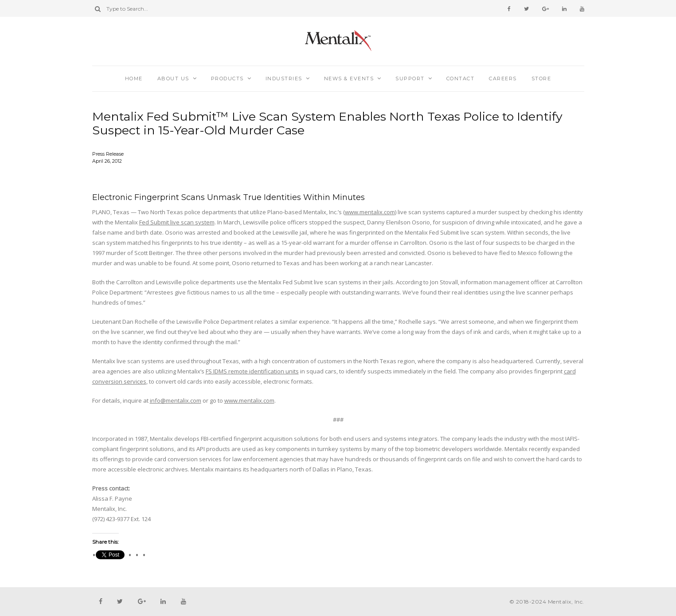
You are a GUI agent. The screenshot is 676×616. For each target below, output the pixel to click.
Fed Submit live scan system (177, 222)
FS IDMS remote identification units (252, 371)
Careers (503, 78)
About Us (173, 78)
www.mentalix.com (370, 212)
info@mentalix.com (176, 400)
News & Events (349, 78)
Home (134, 78)
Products (227, 78)
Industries (284, 78)
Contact (461, 78)
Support (410, 78)
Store (541, 78)
